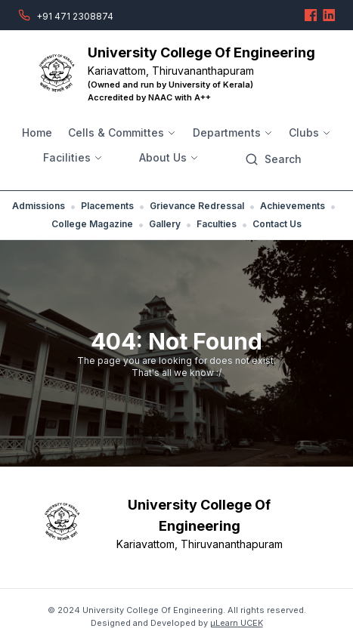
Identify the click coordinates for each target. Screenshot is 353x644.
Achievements (293, 206)
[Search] (273, 159)
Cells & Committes (122, 132)
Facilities (73, 157)
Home (37, 132)
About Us (169, 157)
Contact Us (277, 224)
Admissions (39, 206)
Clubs (310, 132)
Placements (107, 206)
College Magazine (92, 224)
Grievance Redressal (197, 206)
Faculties (217, 224)
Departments (233, 132)
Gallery (165, 224)
